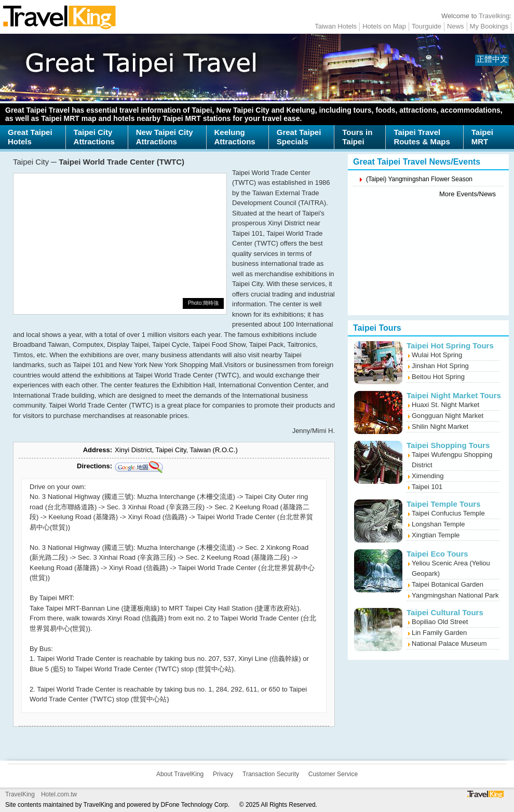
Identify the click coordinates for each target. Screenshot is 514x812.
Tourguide (427, 26)
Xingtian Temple (436, 535)
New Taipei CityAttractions (165, 137)
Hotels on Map (384, 26)
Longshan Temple (438, 524)
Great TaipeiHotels (30, 137)
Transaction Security (271, 774)
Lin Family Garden (439, 633)
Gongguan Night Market (448, 416)
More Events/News (468, 194)
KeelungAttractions (235, 137)
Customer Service (333, 774)
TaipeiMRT (482, 137)
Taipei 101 (427, 487)
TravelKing (20, 794)
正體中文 (492, 59)
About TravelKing (180, 774)
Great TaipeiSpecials (299, 137)
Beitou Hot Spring (438, 377)
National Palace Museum (449, 644)
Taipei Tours (377, 328)
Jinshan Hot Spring (440, 366)
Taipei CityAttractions (94, 137)
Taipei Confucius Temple (448, 513)
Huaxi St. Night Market (445, 405)
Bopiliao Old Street (440, 622)
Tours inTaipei (357, 137)
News (456, 26)
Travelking (494, 16)
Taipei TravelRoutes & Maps (422, 137)
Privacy (223, 774)
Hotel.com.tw (59, 794)
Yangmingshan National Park (455, 595)
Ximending (428, 476)
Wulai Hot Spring (437, 355)
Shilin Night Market (440, 427)
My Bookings (489, 26)
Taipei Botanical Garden (448, 584)
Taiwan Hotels (336, 26)
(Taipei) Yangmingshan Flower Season (419, 179)
